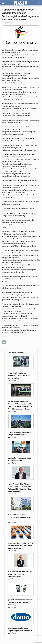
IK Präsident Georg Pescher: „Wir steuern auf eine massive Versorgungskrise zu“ (20, 574)
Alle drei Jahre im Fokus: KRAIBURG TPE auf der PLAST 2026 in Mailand (19, 376)
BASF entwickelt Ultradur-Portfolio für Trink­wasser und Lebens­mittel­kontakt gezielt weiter (21, 546)
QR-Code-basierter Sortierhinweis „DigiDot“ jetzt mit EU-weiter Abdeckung (20, 602)
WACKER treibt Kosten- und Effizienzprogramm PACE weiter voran (20, 517)
